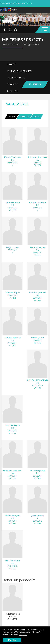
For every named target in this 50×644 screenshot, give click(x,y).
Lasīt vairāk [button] (23, 635)
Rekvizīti (12, 3)
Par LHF (4, 3)
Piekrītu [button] (12, 640)
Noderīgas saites (25, 3)
